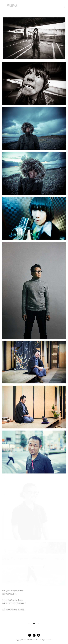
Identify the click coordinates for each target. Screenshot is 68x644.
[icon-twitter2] (35, 635)
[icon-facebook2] (30, 635)
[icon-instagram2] (38, 635)
